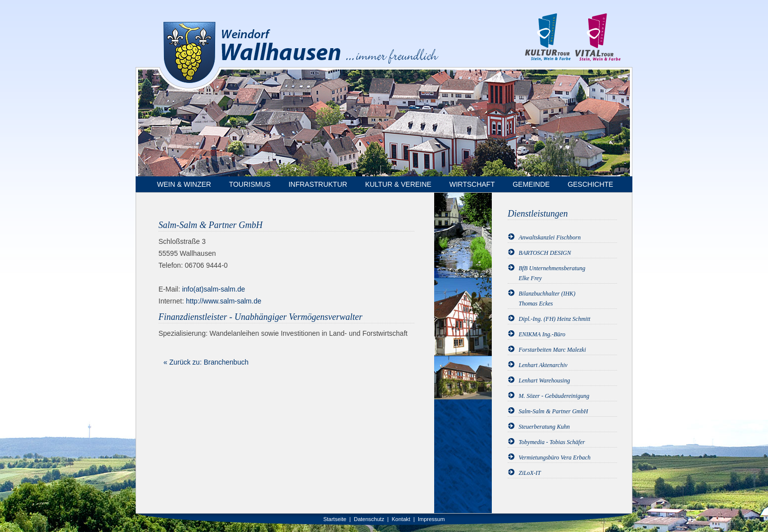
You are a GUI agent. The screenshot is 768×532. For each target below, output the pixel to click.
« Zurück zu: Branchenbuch (206, 362)
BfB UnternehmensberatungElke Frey (552, 273)
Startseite (335, 519)
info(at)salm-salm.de (213, 289)
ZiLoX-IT (530, 473)
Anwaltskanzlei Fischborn (550, 237)
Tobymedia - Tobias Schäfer (552, 442)
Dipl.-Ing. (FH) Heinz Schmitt (554, 319)
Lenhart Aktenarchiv (543, 365)
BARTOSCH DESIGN (545, 253)
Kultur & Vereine (398, 184)
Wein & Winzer (184, 184)
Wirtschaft (472, 184)
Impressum (431, 519)
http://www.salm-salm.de (224, 301)
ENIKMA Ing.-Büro (542, 334)
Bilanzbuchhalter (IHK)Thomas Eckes (547, 299)
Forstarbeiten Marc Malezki (552, 350)
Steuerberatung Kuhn (544, 427)
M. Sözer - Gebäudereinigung (554, 396)
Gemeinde (531, 184)
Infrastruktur (318, 184)
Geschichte (591, 184)
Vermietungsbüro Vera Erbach (555, 457)
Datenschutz (369, 519)
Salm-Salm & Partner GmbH (553, 411)
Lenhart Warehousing (544, 380)
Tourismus (250, 184)
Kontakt (401, 519)
